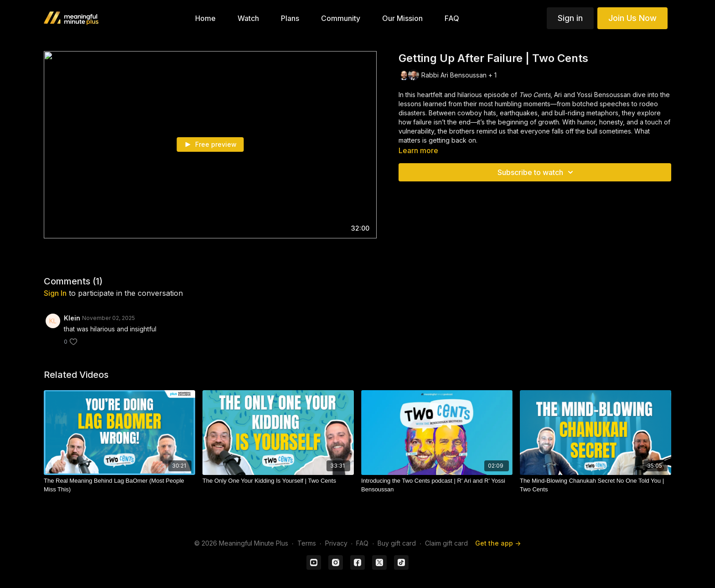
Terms (307, 543)
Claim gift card (446, 543)
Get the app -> (498, 543)
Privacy (336, 543)
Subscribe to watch (537, 172)
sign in (55, 293)
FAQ (362, 543)
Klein (72, 318)
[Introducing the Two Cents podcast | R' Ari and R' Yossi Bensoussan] (437, 485)
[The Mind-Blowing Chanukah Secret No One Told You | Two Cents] (596, 485)
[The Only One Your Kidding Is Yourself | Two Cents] (278, 481)
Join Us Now (632, 18)
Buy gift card (397, 543)
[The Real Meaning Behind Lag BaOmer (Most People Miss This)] (119, 485)
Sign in (570, 18)
